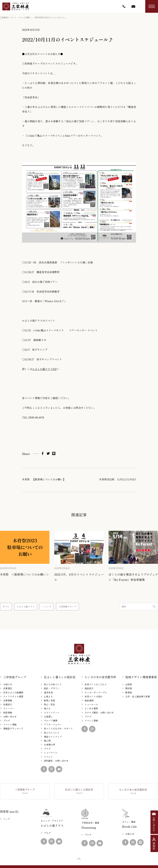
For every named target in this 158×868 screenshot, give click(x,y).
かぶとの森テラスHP (45, 369)
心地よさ (48, 696)
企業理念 (8, 688)
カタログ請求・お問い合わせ (99, 713)
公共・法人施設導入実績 (138, 696)
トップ (7, 819)
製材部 (129, 688)
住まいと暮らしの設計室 (60, 677)
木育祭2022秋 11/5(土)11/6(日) (118, 479)
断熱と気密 (49, 700)
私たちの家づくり (53, 684)
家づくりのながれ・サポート (58, 728)
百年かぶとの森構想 (13, 692)
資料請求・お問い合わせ (56, 761)
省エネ (47, 708)
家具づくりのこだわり (96, 684)
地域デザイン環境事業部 (141, 677)
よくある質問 (91, 708)
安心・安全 (49, 704)
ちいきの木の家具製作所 (100, 677)
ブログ (7, 721)
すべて (6, 607)
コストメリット (52, 713)
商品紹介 (89, 688)
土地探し (48, 717)
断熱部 (129, 692)
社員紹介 (8, 704)
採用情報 (8, 713)
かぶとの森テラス (26, 607)
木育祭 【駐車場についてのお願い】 (44, 479)
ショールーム (51, 753)
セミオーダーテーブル (96, 692)
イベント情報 (24, 18)
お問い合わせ (10, 717)
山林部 (129, 684)
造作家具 (48, 692)
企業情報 (8, 700)
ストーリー (9, 708)
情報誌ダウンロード (13, 728)
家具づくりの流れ (94, 696)
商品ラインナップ (53, 737)
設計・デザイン (52, 688)
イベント (48, 757)
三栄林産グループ (68, 607)
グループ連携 (51, 721)
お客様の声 (49, 745)
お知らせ (8, 684)
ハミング (47, 607)
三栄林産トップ (7, 18)
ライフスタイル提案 (13, 696)
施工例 (47, 741)
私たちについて (52, 733)
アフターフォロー (53, 725)
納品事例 (89, 700)
